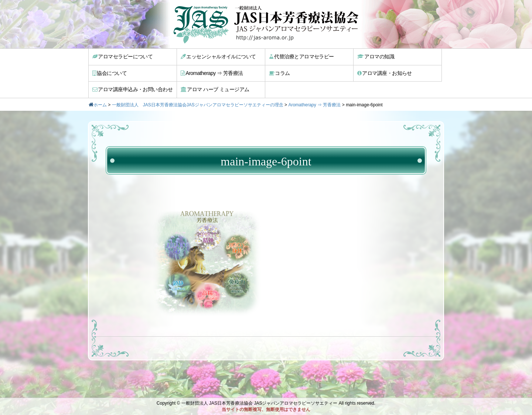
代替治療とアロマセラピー (301, 56)
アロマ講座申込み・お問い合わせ (132, 89)
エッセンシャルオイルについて (218, 56)
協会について (110, 73)
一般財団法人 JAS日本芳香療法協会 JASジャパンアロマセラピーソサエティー (260, 403)
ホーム (100, 105)
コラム (279, 73)
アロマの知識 (376, 56)
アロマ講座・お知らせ (385, 73)
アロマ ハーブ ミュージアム (215, 89)
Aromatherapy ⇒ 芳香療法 (212, 73)
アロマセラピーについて (122, 56)
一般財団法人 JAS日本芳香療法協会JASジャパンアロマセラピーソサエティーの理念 (198, 105)
